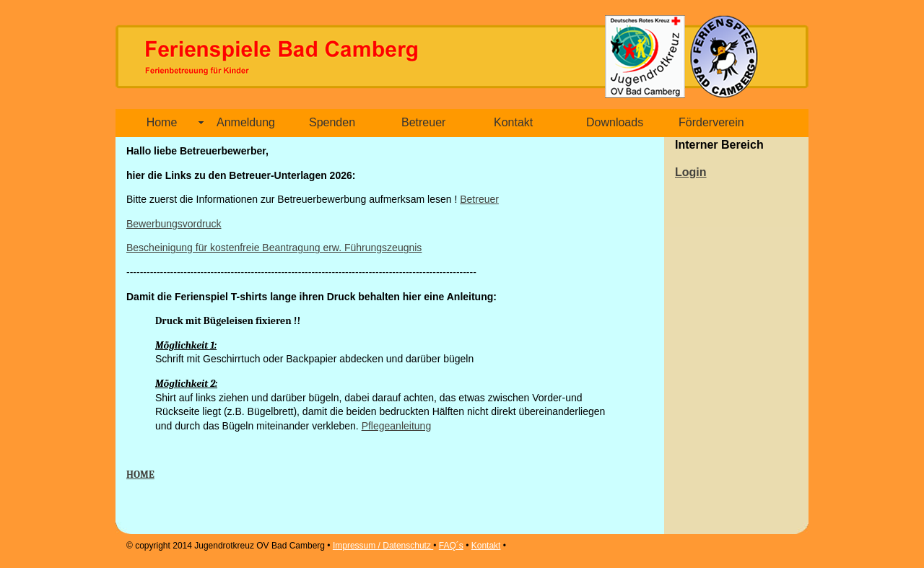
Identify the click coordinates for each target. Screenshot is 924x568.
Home (162, 122)
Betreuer (423, 122)
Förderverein (711, 122)
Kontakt (513, 122)
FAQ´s (451, 546)
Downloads (615, 122)
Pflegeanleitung (397, 426)
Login (691, 172)
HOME (140, 475)
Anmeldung (246, 122)
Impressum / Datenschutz (383, 546)
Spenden (332, 122)
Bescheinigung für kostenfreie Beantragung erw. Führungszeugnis (274, 248)
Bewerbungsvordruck (174, 224)
